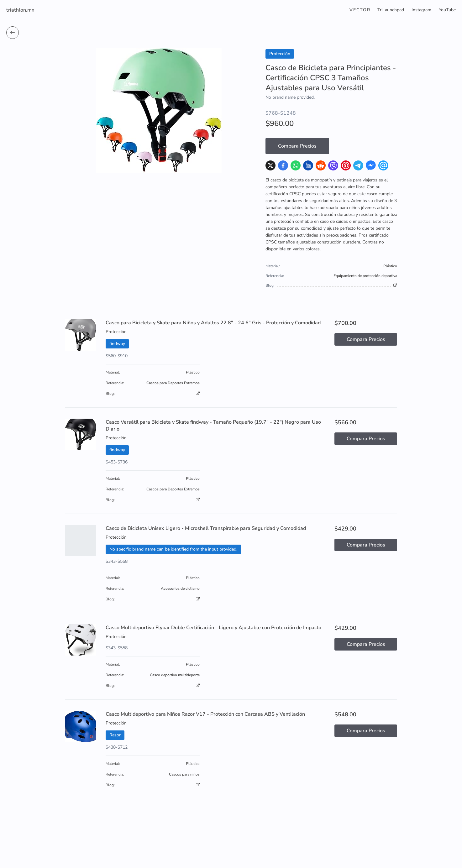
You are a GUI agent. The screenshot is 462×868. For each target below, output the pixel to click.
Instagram (421, 10)
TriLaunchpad (391, 10)
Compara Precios (297, 146)
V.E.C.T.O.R (360, 10)
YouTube (447, 10)
